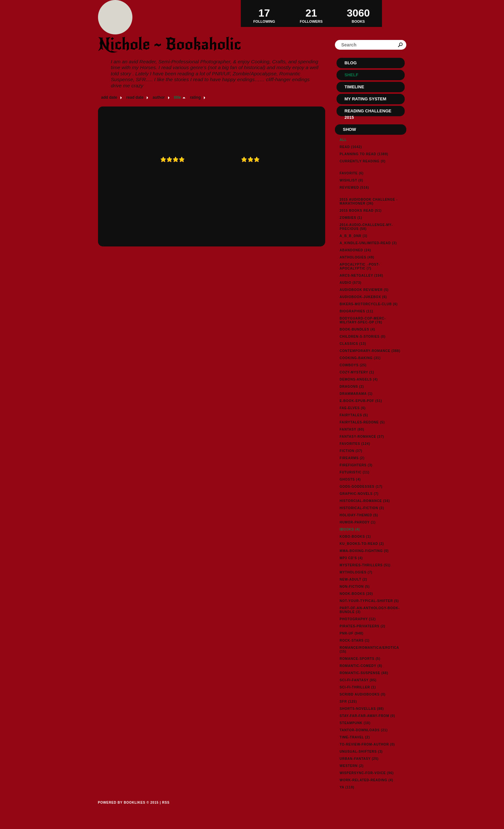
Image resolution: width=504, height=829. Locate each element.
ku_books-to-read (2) (362, 544)
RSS (166, 803)
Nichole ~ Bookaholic (170, 44)
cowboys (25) (353, 365)
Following (264, 13)
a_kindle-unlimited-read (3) (368, 243)
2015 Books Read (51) (361, 211)
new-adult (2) (354, 579)
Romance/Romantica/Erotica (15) (369, 650)
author (159, 97)
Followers (311, 13)
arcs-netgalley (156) (362, 276)
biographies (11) (356, 311)
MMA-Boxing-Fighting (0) (364, 551)
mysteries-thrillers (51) (365, 565)
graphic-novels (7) (359, 494)
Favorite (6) (352, 173)
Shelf (352, 75)
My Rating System (366, 99)
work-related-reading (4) (367, 780)
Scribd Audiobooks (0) (363, 694)
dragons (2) (352, 387)
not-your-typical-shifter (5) (369, 601)
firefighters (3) (356, 465)
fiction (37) (351, 451)
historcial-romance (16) (365, 501)
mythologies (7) (356, 572)
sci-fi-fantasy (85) (358, 680)
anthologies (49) (357, 257)
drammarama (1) (356, 394)
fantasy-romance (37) (362, 437)
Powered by (128, 810)
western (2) (352, 766)
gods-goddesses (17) (361, 487)
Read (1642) (351, 147)
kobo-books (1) (355, 537)
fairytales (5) (354, 415)
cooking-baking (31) (360, 358)
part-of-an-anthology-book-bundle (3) (370, 610)
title (177, 97)
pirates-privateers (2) (363, 626)
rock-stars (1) (355, 641)
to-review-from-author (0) (367, 744)
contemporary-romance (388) (370, 351)
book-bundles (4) (357, 329)
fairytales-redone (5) (362, 422)
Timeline (355, 87)
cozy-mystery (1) (357, 372)
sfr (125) (348, 702)
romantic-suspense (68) (364, 673)
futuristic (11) (355, 472)
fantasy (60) (352, 429)
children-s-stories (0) (363, 337)
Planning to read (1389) (364, 154)
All (343, 140)
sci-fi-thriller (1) (358, 687)
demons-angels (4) (359, 379)
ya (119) (347, 787)
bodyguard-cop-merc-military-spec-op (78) (363, 320)
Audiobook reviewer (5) (364, 290)
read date (135, 97)
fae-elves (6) (353, 408)
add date (109, 97)
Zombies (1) (351, 218)
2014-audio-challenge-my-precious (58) (366, 227)
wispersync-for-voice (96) (367, 773)
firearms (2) (352, 458)
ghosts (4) (350, 479)
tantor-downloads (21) (364, 730)
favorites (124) (355, 444)
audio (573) (351, 283)
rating (195, 97)
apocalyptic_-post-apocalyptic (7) (360, 266)
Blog (351, 63)
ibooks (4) (350, 529)
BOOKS (358, 13)
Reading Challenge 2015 (368, 112)
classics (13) (353, 344)
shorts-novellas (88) (362, 709)
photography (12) (358, 619)
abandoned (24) (356, 250)
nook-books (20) (356, 594)
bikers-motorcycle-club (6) (369, 304)
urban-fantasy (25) (359, 759)
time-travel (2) (355, 737)
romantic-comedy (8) (361, 666)
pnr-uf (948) (352, 633)
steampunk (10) (355, 723)
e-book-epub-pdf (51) (361, 401)
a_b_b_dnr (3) (354, 236)
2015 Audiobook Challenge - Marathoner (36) (369, 201)
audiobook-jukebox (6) (363, 297)
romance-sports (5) (360, 659)
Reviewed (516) (355, 188)
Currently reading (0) (363, 161)
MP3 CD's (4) (351, 558)
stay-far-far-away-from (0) (368, 716)
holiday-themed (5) (359, 515)
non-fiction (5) (355, 587)
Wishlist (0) (351, 180)
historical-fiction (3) (362, 508)
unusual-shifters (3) (361, 752)
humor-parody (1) (358, 522)
